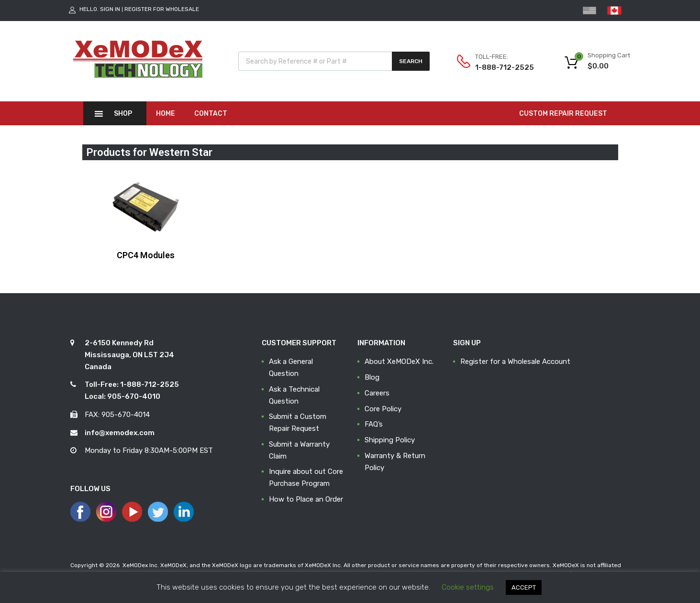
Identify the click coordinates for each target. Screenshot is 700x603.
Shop (123, 114)
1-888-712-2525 (499, 67)
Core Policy (383, 409)
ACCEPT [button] (524, 587)
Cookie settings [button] (468, 587)
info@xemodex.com (120, 433)
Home (166, 114)
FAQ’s (374, 424)
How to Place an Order (306, 499)
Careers (377, 393)
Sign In (110, 9)
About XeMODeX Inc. (399, 362)
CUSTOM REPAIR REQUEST (563, 114)
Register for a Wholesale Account (515, 362)
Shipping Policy (390, 440)
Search (411, 61)
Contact (211, 114)
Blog (372, 377)
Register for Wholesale (162, 9)
